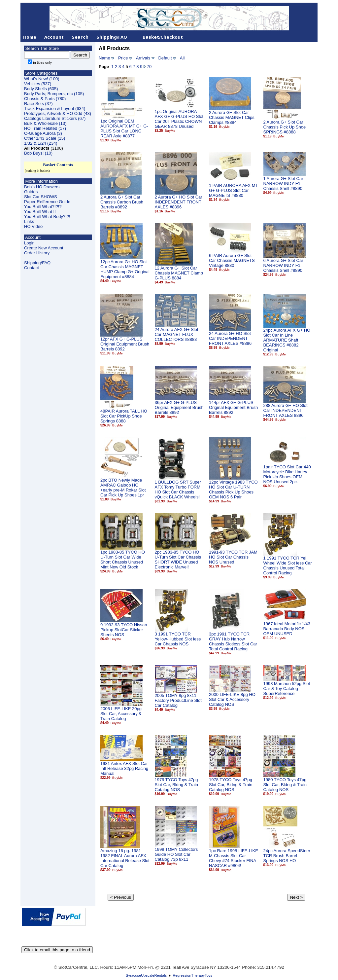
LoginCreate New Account (44, 245)
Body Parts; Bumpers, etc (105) (54, 94)
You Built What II (40, 212)
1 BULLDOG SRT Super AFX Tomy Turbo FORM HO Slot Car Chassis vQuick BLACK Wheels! (178, 490)
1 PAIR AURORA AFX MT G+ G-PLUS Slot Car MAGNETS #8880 (233, 190)
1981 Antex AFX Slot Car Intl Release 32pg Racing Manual (124, 768)
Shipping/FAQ (37, 263)
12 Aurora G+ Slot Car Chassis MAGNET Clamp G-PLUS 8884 (179, 273)
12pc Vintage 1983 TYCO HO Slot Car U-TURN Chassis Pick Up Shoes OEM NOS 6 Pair (233, 490)
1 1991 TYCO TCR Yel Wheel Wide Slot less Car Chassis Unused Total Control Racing (288, 565)
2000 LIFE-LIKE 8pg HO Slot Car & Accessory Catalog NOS (232, 699)
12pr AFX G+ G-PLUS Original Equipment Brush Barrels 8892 (125, 344)
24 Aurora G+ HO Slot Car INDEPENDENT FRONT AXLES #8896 (230, 338)
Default (165, 58)
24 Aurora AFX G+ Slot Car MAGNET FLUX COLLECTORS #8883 (177, 334)
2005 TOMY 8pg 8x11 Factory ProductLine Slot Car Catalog (178, 700)
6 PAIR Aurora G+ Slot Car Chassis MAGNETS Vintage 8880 (232, 260)
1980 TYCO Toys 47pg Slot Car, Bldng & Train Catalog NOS (285, 785)
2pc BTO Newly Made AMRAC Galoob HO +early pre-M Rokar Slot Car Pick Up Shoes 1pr (123, 488)
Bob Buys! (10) (38, 153)
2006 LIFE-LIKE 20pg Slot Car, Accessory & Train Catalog (121, 714)
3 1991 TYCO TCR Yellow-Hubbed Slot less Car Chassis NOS (178, 639)
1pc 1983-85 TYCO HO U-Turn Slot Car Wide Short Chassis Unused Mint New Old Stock (123, 560)
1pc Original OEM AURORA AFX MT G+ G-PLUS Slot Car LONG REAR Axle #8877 (124, 128)
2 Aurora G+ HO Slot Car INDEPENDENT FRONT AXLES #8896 (179, 202)
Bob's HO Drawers (42, 187)
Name (104, 58)
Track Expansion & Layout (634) (55, 109)
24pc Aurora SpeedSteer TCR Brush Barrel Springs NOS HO (287, 856)
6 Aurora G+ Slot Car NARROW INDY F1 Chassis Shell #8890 (283, 265)
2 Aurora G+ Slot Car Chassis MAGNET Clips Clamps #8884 (232, 117)
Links (29, 221)
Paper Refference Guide (47, 202)
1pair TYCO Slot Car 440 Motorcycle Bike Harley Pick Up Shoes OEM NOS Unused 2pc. (287, 474)
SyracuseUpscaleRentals (146, 975)
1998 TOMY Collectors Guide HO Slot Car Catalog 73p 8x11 (176, 854)
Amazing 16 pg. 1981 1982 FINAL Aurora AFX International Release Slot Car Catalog (125, 858)
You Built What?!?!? (43, 207)
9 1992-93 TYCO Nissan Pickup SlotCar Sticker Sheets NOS (124, 630)
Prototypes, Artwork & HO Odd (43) (58, 113)
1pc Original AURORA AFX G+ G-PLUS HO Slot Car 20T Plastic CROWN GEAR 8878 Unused (179, 119)
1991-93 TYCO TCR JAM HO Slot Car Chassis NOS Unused (233, 557)
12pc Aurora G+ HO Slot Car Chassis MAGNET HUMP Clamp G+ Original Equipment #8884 (125, 269)
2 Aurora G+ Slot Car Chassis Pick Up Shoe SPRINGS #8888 (285, 127)
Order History (37, 253)
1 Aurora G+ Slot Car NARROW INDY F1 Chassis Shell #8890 (283, 183)
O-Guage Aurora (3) (43, 133)
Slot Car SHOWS (41, 197)
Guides (31, 192)
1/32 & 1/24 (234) (41, 143)
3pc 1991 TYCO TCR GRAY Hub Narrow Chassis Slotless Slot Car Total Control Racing (233, 641)
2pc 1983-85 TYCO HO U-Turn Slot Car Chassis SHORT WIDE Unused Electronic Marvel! (178, 560)
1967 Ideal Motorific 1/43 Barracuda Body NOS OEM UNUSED (287, 629)
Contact (32, 268)
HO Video (33, 226)
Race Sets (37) (38, 104)
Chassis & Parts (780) (45, 99)
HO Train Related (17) (45, 128)
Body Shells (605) (41, 89)
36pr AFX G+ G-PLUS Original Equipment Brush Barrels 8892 (179, 407)
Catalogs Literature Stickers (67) (55, 118)
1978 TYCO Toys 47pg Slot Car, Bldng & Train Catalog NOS (231, 785)
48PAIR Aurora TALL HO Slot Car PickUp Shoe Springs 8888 (124, 416)
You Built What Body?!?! (47, 217)
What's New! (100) (42, 79)
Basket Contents (58, 165)
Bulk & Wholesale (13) (45, 123)
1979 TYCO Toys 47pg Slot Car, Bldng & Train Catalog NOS (177, 785)
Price (123, 58)
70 (149, 67)
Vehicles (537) (38, 84)
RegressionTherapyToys (192, 975)
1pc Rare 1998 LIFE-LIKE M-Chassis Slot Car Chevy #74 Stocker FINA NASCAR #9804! (234, 858)
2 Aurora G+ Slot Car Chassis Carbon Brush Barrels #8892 (122, 202)
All (182, 58)
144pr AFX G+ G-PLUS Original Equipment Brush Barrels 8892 (233, 407)
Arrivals (143, 58)
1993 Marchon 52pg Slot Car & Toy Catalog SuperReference (287, 689)
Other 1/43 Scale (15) (45, 138)
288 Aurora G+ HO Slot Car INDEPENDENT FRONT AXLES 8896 (286, 410)
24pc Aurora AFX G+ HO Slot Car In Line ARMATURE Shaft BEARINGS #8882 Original (287, 340)
